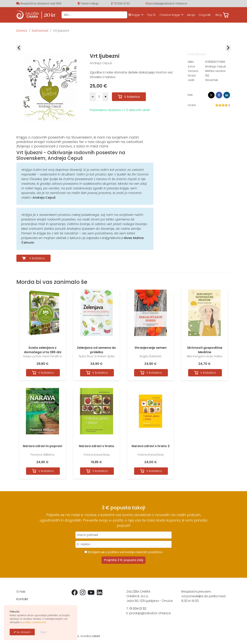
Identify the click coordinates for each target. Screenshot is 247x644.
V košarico (37, 258)
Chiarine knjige (170, 15)
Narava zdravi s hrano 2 (151, 446)
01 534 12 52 (122, 3)
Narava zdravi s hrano (97, 446)
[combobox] (94, 15)
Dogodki (205, 15)
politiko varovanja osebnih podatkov (135, 552)
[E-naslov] (123, 544)
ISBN (191, 62)
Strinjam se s (124, 552)
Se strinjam (23, 632)
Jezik (191, 80)
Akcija (191, 15)
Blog (219, 15)
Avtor (192, 66)
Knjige (134, 15)
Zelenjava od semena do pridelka (96, 350)
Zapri (43, 632)
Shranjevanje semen (151, 348)
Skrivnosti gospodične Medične (205, 350)
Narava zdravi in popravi (42, 446)
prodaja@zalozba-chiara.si (168, 3)
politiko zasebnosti (34, 622)
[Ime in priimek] (123, 535)
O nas (21, 592)
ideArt (96, 636)
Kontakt (22, 599)
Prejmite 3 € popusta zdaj (123, 560)
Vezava (193, 71)
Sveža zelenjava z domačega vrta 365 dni (43, 350)
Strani (192, 76)
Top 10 (151, 15)
